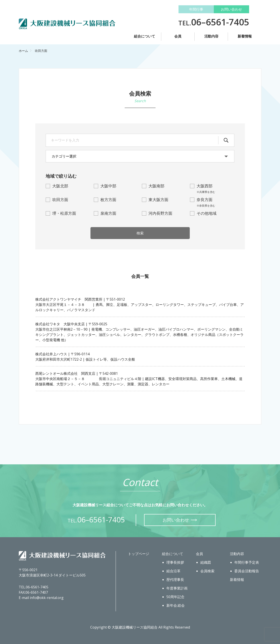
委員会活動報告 (247, 571)
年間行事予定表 (247, 562)
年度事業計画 (177, 588)
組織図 (206, 562)
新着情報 (245, 36)
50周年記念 (175, 597)
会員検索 (207, 571)
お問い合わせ (231, 9)
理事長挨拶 (175, 562)
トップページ (139, 554)
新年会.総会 (176, 605)
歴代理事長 (175, 580)
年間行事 (196, 9)
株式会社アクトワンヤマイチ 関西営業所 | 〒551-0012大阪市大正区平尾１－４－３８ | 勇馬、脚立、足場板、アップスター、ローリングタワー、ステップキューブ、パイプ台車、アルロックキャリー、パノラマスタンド (140, 305)
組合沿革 (173, 571)
